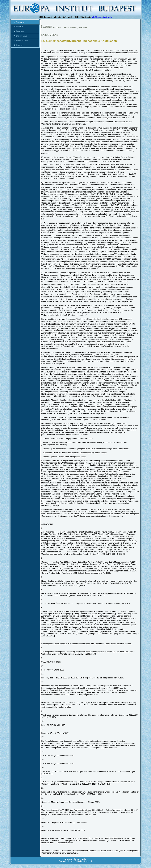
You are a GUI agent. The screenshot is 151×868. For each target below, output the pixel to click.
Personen (25, 31)
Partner (25, 45)
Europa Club (25, 36)
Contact (77, 859)
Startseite (25, 22)
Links (84, 859)
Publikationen (25, 41)
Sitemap (68, 859)
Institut (25, 27)
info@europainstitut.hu (102, 17)
